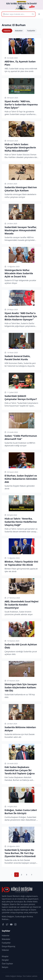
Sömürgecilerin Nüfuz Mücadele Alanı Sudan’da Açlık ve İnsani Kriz (19, 273)
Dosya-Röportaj (8, 946)
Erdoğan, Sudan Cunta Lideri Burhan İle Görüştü (21, 812)
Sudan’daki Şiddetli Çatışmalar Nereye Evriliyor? (21, 398)
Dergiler (5, 960)
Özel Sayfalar (7, 964)
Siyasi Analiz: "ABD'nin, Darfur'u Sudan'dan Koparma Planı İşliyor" (21, 104)
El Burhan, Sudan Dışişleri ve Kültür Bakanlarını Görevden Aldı (21, 479)
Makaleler (19, 31)
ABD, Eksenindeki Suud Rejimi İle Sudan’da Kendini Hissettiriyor (21, 605)
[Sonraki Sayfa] (32, 875)
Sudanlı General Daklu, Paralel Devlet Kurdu (18, 358)
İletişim (5, 967)
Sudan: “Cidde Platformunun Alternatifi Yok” (21, 437)
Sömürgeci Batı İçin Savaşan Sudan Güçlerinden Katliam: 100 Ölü (21, 687)
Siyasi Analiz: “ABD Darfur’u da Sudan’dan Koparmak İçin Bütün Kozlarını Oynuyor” (21, 316)
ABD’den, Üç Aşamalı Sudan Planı (20, 63)
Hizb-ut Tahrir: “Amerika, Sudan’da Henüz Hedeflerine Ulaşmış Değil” (21, 522)
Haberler (7, 31)
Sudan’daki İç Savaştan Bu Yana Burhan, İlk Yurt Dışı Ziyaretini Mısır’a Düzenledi (20, 853)
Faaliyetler (31, 31)
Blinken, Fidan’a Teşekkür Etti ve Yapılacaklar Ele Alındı (21, 563)
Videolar (5, 950)
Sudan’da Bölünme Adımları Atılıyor (20, 729)
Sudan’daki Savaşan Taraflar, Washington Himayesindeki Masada (21, 230)
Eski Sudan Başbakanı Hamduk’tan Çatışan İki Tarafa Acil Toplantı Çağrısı (20, 770)
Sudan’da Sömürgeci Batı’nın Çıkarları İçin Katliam (21, 189)
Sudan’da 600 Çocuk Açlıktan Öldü (21, 646)
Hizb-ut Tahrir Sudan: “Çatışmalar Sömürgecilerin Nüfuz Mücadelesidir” (20, 147)
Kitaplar (5, 956)
